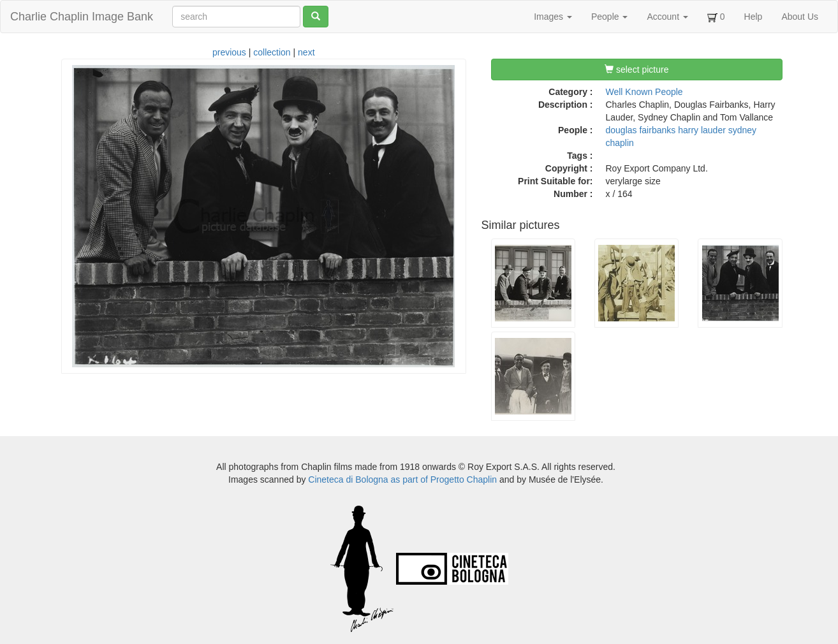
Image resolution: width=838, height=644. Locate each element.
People (609, 17)
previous (229, 52)
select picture (636, 70)
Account (667, 17)
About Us (800, 17)
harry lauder (702, 130)
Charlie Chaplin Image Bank (82, 17)
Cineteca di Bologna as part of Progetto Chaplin (402, 479)
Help (753, 17)
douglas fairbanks (641, 130)
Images (553, 17)
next (306, 52)
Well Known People (644, 92)
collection (272, 52)
